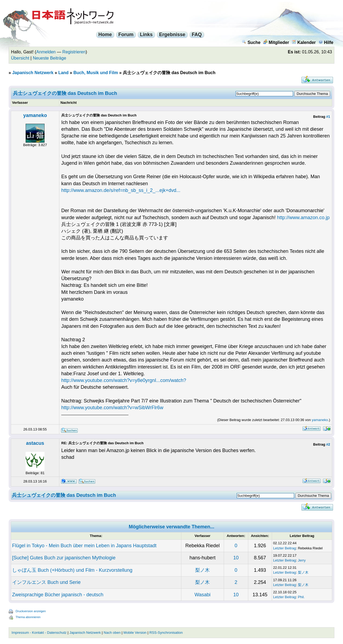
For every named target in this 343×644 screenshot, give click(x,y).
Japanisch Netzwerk (33, 73)
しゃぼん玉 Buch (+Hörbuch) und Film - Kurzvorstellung (72, 570)
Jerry (302, 560)
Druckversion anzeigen (31, 611)
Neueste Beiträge (49, 58)
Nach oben (112, 633)
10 (236, 558)
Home (105, 35)
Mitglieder (276, 42)
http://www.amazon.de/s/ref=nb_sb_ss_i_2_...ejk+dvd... (121, 190)
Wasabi (203, 595)
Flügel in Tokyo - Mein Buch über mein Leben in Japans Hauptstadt (84, 546)
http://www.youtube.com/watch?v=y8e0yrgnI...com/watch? (124, 380)
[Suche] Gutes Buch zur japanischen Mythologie (64, 558)
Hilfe (326, 42)
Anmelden (46, 52)
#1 (328, 117)
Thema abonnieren (28, 617)
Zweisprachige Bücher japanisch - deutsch (58, 595)
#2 (328, 444)
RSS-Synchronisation (166, 633)
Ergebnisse (172, 35)
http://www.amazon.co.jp (303, 218)
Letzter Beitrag (285, 548)
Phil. (301, 597)
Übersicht (20, 58)
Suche (251, 42)
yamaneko (35, 115)
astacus (35, 443)
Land (63, 73)
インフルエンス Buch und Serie (46, 582)
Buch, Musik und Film (96, 73)
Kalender (304, 42)
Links (146, 35)
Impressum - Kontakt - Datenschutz (39, 633)
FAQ (197, 35)
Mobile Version (135, 633)
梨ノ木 (202, 570)
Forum (126, 35)
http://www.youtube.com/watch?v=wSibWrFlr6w (112, 408)
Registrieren (74, 52)
